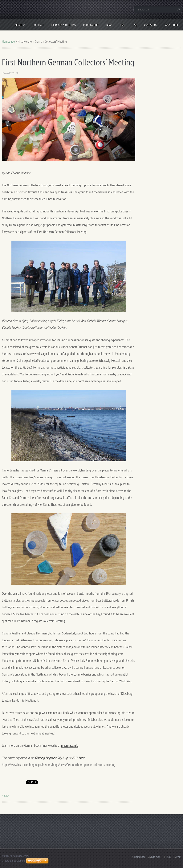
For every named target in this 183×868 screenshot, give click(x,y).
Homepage (8, 41)
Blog (122, 25)
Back (6, 795)
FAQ (134, 25)
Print (179, 857)
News (109, 25)
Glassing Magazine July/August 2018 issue (60, 758)
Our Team (38, 25)
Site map (156, 857)
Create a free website (14, 861)
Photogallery (91, 25)
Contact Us (150, 25)
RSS (168, 857)
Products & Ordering (63, 25)
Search (178, 10)
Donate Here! (172, 25)
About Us (20, 25)
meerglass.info (70, 745)
